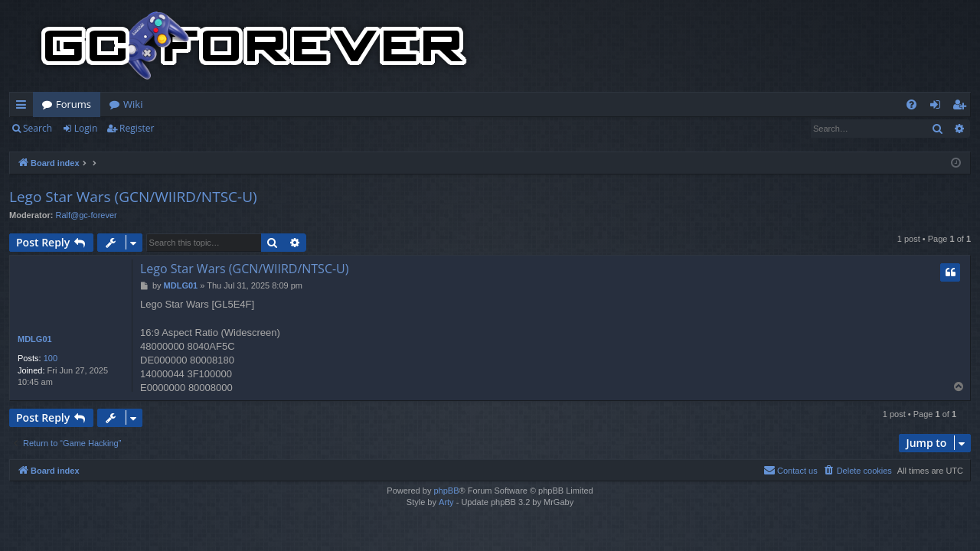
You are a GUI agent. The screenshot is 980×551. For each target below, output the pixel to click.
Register (137, 128)
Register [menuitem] (962, 107)
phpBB (446, 491)
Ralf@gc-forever (87, 215)
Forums (73, 104)
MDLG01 (35, 339)
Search (38, 128)
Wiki (133, 104)
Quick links (24, 107)
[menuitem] (911, 104)
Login (86, 128)
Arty (446, 502)
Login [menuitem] (938, 107)
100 (51, 358)
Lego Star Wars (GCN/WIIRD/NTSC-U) (133, 197)
